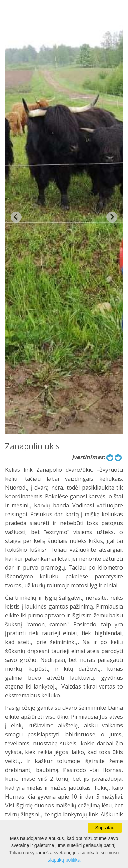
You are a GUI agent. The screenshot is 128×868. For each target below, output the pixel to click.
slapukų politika (64, 860)
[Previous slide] (16, 217)
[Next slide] (112, 217)
